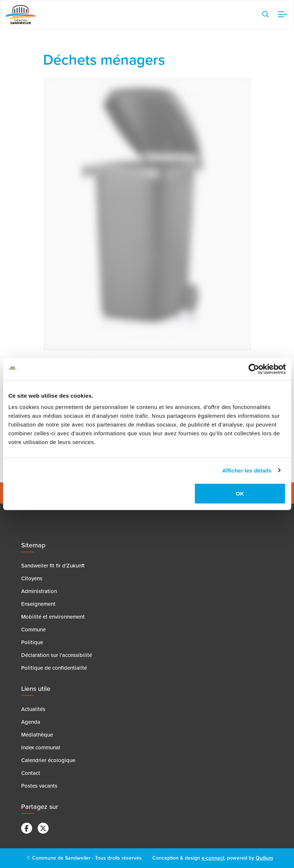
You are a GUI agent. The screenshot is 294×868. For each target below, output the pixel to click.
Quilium (264, 858)
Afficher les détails (247, 470)
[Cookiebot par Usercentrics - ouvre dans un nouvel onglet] (254, 369)
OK (240, 494)
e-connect (213, 858)
